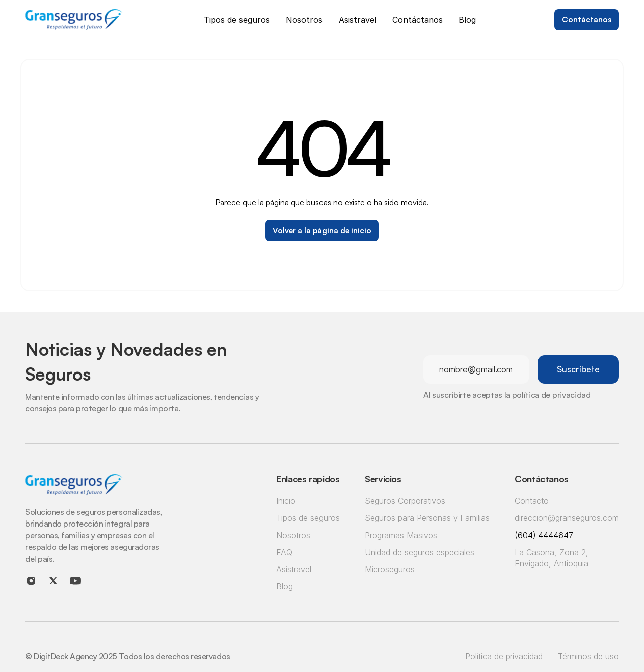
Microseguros (390, 569)
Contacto (532, 501)
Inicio (286, 501)
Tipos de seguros (308, 518)
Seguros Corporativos (405, 501)
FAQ (284, 552)
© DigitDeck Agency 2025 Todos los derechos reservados (128, 656)
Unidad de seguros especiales (420, 552)
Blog (285, 586)
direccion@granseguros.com (567, 518)
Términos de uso (588, 656)
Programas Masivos (401, 535)
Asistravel (294, 569)
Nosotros (293, 535)
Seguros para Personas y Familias (427, 518)
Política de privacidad (504, 656)
